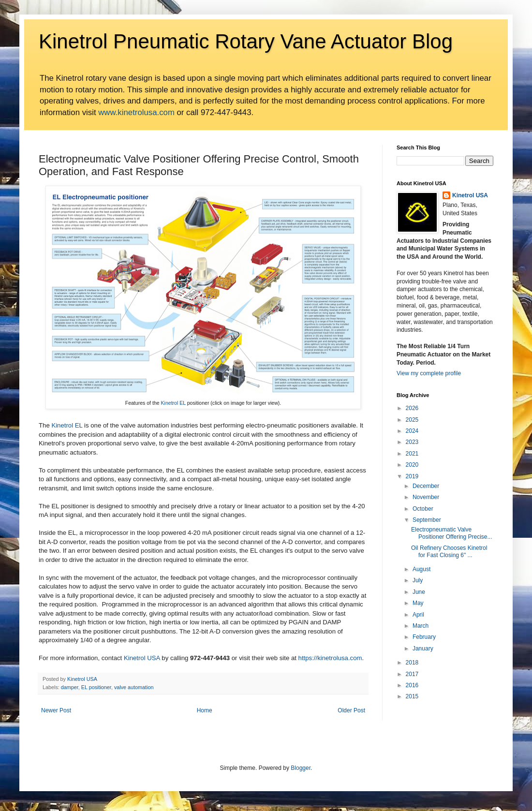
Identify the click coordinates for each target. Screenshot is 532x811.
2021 (412, 454)
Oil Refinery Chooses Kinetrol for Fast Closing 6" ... (449, 551)
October (423, 509)
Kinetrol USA (142, 658)
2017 (412, 674)
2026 (412, 408)
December (426, 486)
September (427, 520)
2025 (412, 420)
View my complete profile (429, 373)
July (418, 580)
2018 (412, 663)
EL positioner (96, 687)
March (421, 626)
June (419, 592)
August (421, 569)
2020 (412, 465)
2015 (412, 696)
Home (205, 710)
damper (70, 687)
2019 (412, 476)
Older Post (351, 710)
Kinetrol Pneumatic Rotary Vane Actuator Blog (246, 41)
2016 (412, 685)
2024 (412, 431)
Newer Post (56, 710)
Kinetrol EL (173, 403)
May (418, 603)
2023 (412, 442)
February (424, 637)
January (423, 649)
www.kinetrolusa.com (136, 112)
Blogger (301, 768)
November (426, 497)
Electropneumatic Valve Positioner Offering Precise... (452, 533)
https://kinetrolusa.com (330, 658)
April (418, 615)
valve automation (134, 687)
